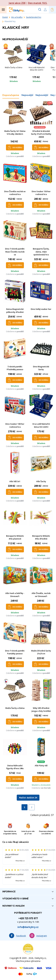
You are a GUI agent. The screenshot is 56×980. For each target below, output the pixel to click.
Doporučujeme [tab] (11, 95)
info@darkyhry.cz (28, 927)
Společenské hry (34, 17)
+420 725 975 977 (28, 918)
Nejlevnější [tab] (42, 95)
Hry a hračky (17, 17)
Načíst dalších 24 (28, 798)
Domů (5, 17)
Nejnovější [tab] (27, 95)
